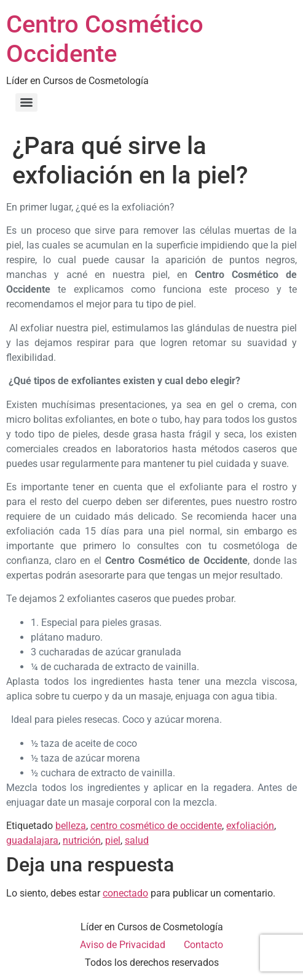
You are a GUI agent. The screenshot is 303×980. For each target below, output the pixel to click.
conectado (125, 893)
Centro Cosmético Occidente (105, 39)
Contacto (203, 945)
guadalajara (32, 840)
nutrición (82, 840)
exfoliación (250, 826)
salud (137, 840)
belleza (71, 826)
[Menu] (26, 102)
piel (113, 840)
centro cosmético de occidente (156, 826)
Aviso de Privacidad (123, 945)
